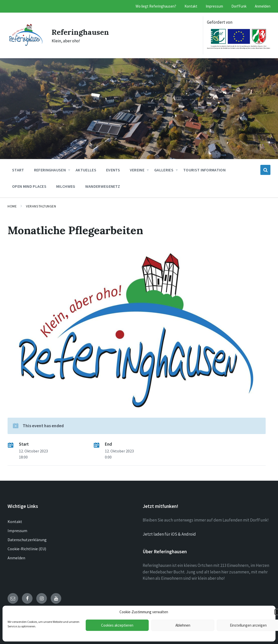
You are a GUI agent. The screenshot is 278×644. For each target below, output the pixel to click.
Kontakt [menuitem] (191, 6)
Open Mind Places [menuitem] (29, 186)
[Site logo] (26, 44)
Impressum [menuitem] (214, 6)
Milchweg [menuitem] (66, 186)
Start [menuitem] (18, 170)
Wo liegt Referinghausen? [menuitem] (156, 6)
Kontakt (15, 522)
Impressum (17, 531)
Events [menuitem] (113, 170)
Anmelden (16, 558)
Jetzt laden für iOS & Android (169, 534)
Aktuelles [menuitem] (86, 170)
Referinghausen (81, 32)
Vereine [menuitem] (137, 170)
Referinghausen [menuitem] (50, 170)
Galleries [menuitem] (164, 170)
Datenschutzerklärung (27, 540)
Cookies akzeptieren (117, 625)
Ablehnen (183, 625)
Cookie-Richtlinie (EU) (27, 549)
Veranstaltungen (41, 206)
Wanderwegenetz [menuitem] (103, 186)
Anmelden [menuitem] (263, 6)
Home (12, 206)
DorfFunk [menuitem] (239, 6)
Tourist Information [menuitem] (204, 170)
